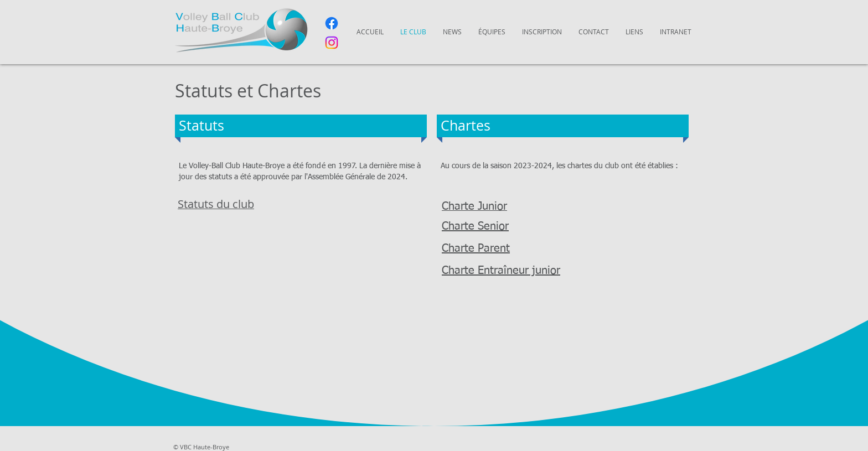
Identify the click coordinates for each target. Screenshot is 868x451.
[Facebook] (332, 23)
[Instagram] (332, 43)
